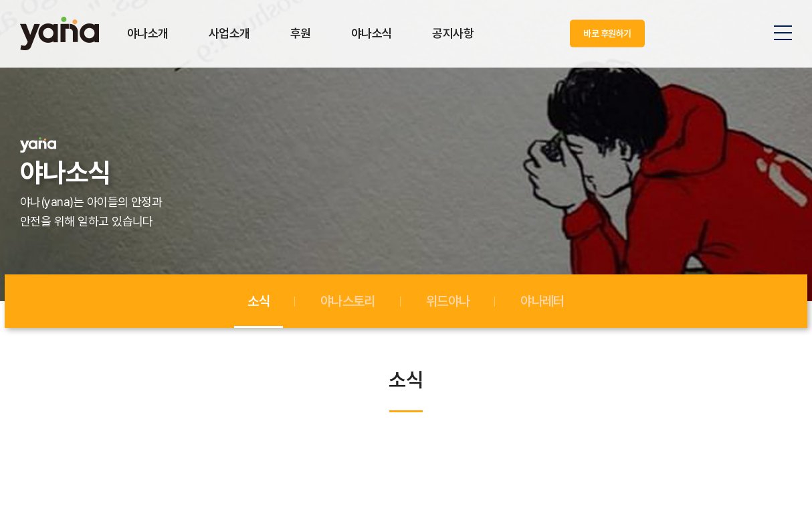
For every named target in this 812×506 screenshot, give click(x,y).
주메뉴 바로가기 (0, 0)
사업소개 (229, 33)
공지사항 (453, 33)
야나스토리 (348, 301)
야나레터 (542, 301)
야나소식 (372, 33)
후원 (301, 33)
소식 (259, 301)
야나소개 (148, 33)
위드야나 (448, 301)
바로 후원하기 (607, 33)
